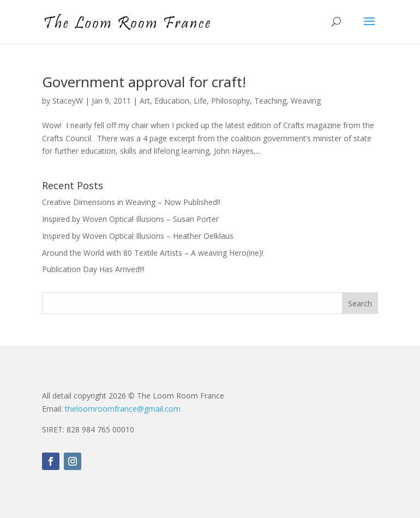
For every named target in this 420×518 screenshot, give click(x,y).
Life (200, 101)
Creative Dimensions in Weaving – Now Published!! (131, 202)
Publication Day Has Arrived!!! (93, 269)
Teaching (270, 101)
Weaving (306, 101)
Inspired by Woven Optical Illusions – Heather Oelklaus (138, 236)
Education (172, 101)
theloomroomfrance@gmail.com (123, 409)
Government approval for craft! (144, 82)
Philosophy (230, 101)
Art (145, 101)
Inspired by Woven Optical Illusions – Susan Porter (130, 219)
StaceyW (68, 101)
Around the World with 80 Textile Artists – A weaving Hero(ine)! (153, 253)
